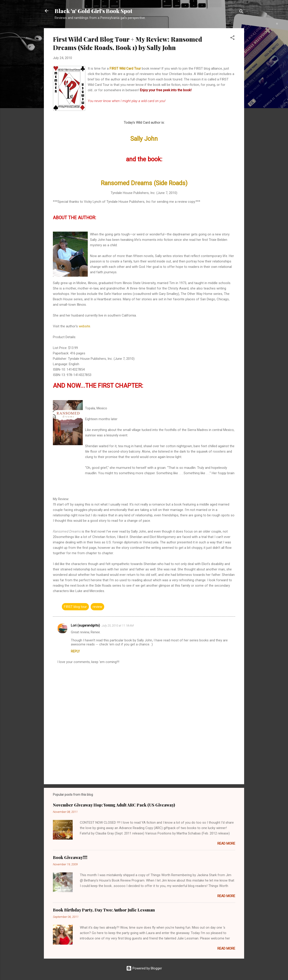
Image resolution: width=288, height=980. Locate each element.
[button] (232, 38)
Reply (75, 651)
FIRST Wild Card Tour (125, 68)
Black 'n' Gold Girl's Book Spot (93, 11)
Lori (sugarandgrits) (85, 625)
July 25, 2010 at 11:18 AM (118, 626)
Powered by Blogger (144, 968)
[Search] (241, 12)
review (97, 607)
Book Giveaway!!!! (70, 857)
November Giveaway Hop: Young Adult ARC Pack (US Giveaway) (114, 805)
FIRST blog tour (75, 607)
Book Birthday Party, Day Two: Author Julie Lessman (104, 910)
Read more (226, 843)
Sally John (144, 139)
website (84, 326)
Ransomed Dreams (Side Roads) (144, 183)
